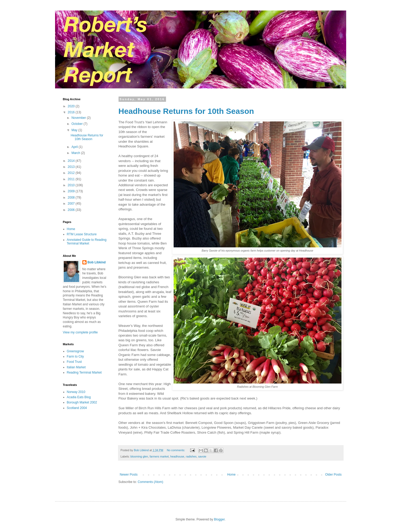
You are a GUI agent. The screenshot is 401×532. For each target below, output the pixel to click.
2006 (72, 210)
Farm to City (75, 357)
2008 (72, 198)
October (77, 124)
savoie (202, 456)
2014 (72, 161)
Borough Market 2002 (82, 402)
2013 (72, 167)
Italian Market (76, 367)
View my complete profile (80, 332)
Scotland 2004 (77, 408)
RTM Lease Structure (82, 234)
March (76, 153)
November (79, 118)
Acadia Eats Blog (79, 397)
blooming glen (139, 456)
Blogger (219, 519)
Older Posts (333, 475)
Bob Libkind (97, 262)
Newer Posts (129, 475)
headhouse (177, 456)
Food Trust (74, 362)
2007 (72, 204)
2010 (72, 185)
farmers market (159, 456)
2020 (72, 106)
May (75, 130)
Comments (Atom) (150, 482)
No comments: (176, 450)
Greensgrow (75, 351)
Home (231, 475)
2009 (72, 191)
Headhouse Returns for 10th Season (186, 111)
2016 (72, 112)
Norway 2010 (76, 392)
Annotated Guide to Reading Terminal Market (87, 242)
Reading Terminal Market (84, 373)
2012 (72, 173)
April (75, 147)
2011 (72, 179)
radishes (191, 456)
